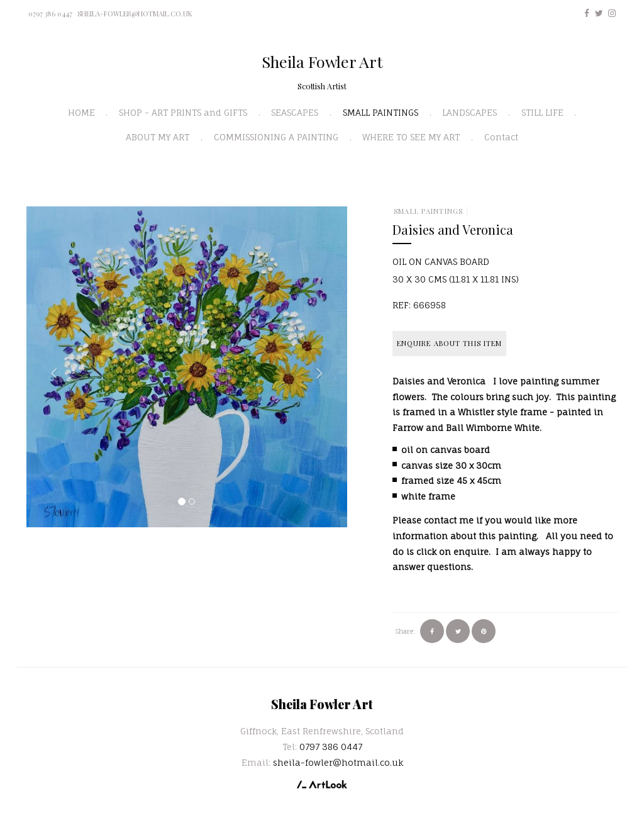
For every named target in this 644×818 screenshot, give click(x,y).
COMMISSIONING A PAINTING (276, 137)
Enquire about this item (450, 343)
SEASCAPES (295, 112)
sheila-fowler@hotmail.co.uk (135, 14)
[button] (50, 367)
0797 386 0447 (50, 14)
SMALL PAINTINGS (380, 112)
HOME (81, 112)
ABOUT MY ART (158, 137)
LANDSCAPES (469, 112)
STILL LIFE (542, 112)
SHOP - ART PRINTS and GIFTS (183, 112)
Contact (501, 137)
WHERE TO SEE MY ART (411, 137)
